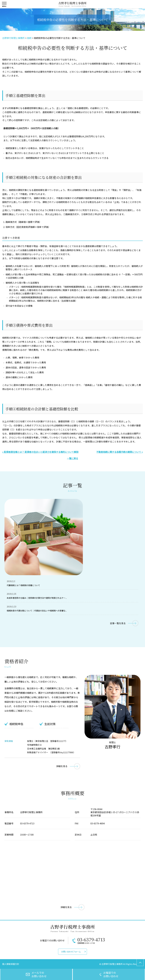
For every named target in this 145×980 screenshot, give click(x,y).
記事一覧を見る (118, 623)
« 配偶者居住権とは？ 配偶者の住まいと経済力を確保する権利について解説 (40, 452)
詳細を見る (62, 766)
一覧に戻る (72, 458)
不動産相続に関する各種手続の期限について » (120, 452)
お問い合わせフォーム (71, 952)
